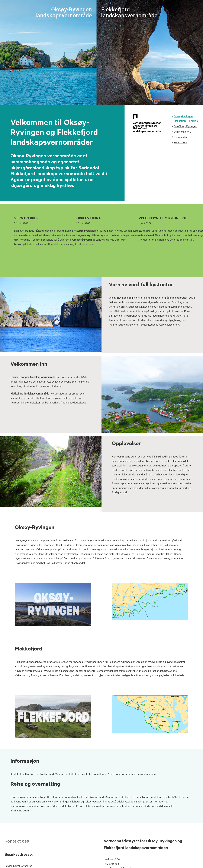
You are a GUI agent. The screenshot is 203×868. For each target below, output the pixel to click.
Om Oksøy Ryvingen (185, 126)
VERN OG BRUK (27, 218)
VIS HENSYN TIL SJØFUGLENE (163, 218)
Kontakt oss (180, 142)
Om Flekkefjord (182, 131)
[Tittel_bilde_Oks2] (53, 584)
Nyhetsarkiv (181, 137)
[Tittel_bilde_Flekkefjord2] (53, 697)
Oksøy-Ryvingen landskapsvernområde (37, 540)
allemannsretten (20, 810)
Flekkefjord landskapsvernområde (34, 662)
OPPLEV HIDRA (89, 218)
